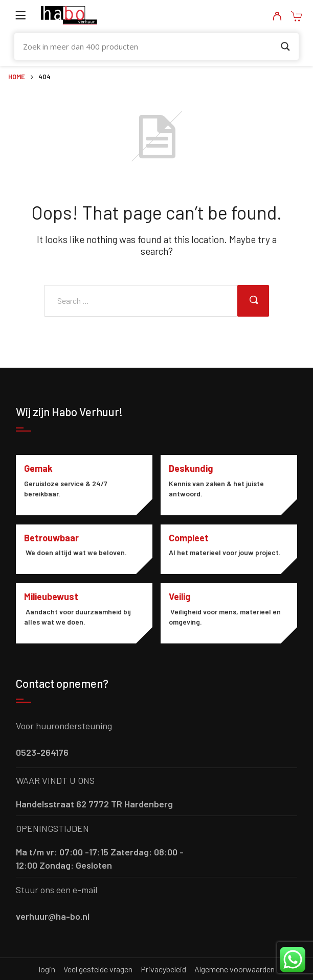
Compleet (189, 538)
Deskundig (191, 468)
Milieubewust (51, 596)
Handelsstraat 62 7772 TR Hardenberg (94, 804)
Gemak (38, 468)
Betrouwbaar (51, 538)
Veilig (180, 596)
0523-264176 (42, 752)
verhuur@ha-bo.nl (53, 916)
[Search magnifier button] (285, 46)
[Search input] (150, 46)
